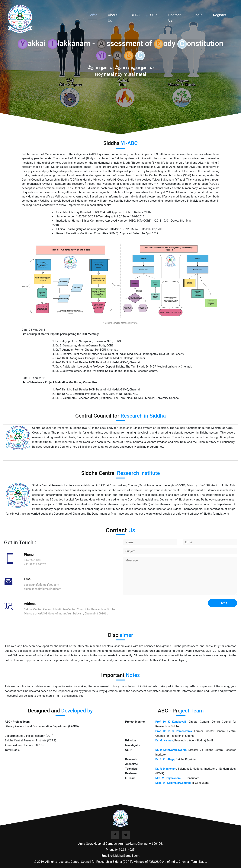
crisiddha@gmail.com (125, 856)
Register (220, 15)
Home (97, 15)
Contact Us (175, 18)
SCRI (154, 15)
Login (198, 15)
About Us (113, 18)
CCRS (135, 15)
